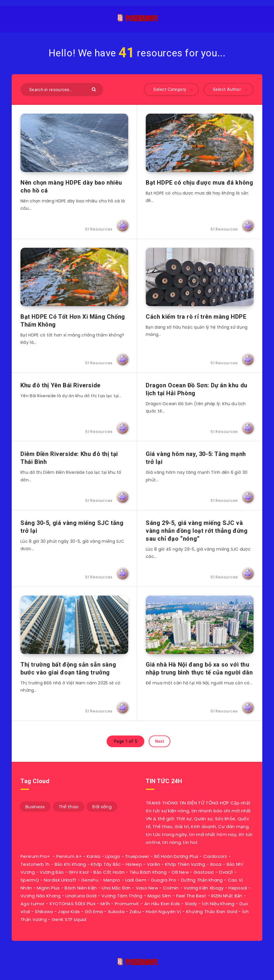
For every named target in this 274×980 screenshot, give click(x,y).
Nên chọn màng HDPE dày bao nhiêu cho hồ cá (71, 187)
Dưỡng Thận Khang (202, 880)
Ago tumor (33, 904)
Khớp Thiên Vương (185, 864)
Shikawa (44, 912)
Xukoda (116, 912)
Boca (216, 864)
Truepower (137, 856)
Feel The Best (191, 896)
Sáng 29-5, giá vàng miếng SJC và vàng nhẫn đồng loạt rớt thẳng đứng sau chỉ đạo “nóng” (197, 531)
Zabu (135, 912)
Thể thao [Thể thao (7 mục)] (69, 807)
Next (159, 741)
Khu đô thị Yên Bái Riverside (60, 385)
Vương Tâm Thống (122, 896)
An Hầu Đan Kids (162, 904)
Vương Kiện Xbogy (204, 888)
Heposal (238, 888)
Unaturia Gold (81, 896)
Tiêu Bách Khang (148, 872)
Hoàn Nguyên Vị (163, 912)
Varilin (154, 864)
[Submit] (94, 89)
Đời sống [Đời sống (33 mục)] (102, 807)
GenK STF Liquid (69, 919)
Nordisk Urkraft (60, 880)
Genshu (90, 880)
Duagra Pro (164, 880)
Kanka (94, 856)
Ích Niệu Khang (218, 904)
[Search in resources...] (62, 90)
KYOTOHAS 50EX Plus (73, 904)
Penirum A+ (69, 856)
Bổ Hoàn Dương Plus (176, 856)
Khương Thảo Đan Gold (212, 912)
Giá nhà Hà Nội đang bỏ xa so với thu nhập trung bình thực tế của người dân (199, 668)
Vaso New (147, 888)
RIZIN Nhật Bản (227, 896)
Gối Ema (94, 912)
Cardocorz (215, 856)
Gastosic (204, 872)
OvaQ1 (226, 872)
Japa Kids (69, 912)
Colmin (171, 888)
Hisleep (134, 864)
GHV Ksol (79, 872)
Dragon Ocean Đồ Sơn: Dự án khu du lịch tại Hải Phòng (197, 389)
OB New (180, 872)
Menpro (112, 880)
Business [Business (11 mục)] (35, 807)
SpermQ (30, 880)
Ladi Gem (136, 880)
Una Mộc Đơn (116, 888)
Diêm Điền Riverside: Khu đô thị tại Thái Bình (69, 458)
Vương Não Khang (41, 896)
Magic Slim (159, 896)
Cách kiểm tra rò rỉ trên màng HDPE (196, 317)
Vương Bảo (52, 872)
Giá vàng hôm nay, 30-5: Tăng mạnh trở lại (196, 458)
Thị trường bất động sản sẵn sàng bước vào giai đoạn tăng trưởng (68, 668)
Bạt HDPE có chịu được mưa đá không (199, 183)
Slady (191, 904)
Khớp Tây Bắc (106, 864)
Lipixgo (113, 856)
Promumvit (127, 904)
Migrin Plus (48, 888)
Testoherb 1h (35, 864)
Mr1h (105, 904)
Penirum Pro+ (35, 856)
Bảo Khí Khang (70, 864)
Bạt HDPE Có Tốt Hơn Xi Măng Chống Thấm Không (73, 321)
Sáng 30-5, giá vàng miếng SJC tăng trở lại (72, 527)
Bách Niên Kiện (81, 888)
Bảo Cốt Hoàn (109, 872)
